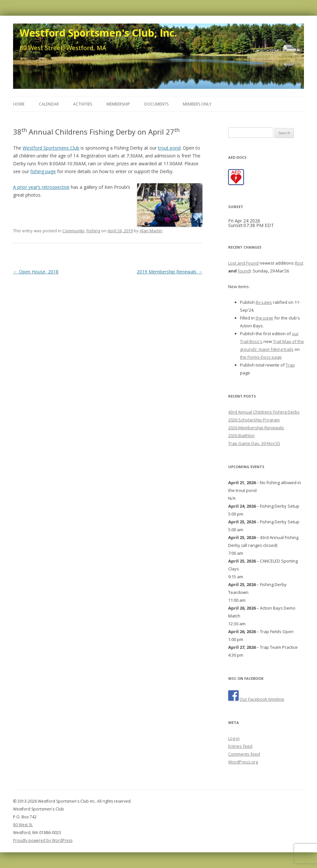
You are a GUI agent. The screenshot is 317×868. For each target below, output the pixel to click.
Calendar (49, 104)
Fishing (93, 231)
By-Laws (264, 302)
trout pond (169, 148)
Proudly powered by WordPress (43, 840)
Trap (290, 365)
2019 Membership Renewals (170, 272)
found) (244, 271)
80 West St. (23, 825)
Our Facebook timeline (262, 699)
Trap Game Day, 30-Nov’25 (254, 443)
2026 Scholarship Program (254, 420)
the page (264, 318)
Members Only (197, 104)
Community (73, 231)
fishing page (43, 171)
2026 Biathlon (241, 435)
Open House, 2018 (36, 272)
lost (300, 263)
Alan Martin (151, 231)
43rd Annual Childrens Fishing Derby (264, 412)
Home (19, 104)
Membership (118, 104)
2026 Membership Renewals (256, 428)
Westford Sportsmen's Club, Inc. (98, 33)
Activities (83, 104)
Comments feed (244, 754)
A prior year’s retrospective (41, 187)
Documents (156, 104)
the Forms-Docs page (261, 357)
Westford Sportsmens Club (51, 148)
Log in (234, 738)
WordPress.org (243, 762)
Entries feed (240, 746)
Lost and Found (243, 263)
